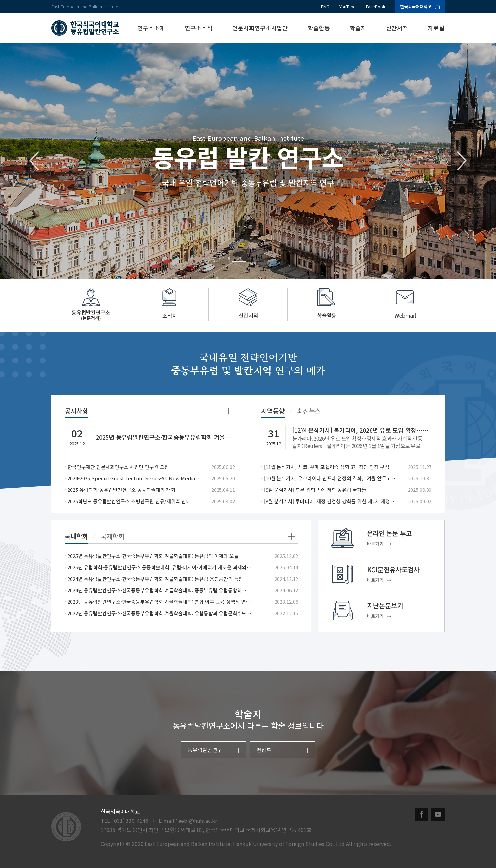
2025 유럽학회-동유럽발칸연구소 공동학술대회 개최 (121, 490)
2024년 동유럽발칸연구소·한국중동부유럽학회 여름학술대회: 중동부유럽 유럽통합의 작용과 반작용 (160, 590)
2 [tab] (257, 261)
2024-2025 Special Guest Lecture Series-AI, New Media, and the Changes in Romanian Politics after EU (134, 478)
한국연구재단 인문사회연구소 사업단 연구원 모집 (118, 467)
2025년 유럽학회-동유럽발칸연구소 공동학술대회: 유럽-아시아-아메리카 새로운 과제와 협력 (160, 567)
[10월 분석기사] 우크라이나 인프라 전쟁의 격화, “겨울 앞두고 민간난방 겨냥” (331, 478)
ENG (325, 6)
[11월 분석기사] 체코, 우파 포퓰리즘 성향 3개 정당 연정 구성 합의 (331, 467)
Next (462, 161)
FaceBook (376, 6)
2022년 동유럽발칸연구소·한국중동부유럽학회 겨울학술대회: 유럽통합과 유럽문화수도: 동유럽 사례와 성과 (160, 613)
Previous (34, 161)
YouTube (348, 6)
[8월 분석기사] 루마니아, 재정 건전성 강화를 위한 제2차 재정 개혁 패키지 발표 (331, 501)
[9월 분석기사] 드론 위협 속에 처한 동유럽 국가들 (315, 490)
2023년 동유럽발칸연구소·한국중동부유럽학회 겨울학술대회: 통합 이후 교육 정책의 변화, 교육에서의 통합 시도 (160, 602)
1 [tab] (239, 261)
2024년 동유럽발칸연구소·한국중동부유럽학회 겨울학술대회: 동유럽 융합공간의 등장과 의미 (160, 579)
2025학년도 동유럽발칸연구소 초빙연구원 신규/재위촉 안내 (129, 501)
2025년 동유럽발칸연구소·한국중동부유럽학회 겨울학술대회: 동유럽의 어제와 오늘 (153, 556)
